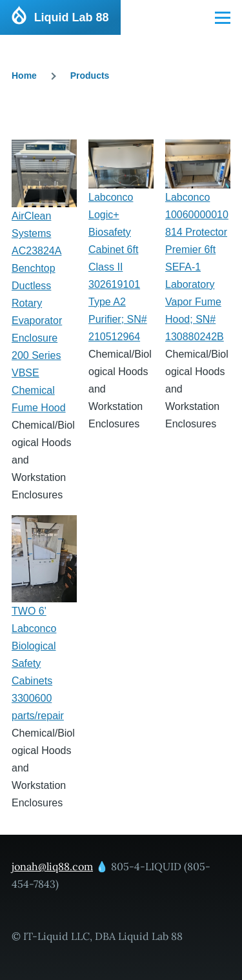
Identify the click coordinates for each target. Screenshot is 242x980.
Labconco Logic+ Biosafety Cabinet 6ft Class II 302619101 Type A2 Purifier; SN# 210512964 (118, 267)
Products (90, 76)
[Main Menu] (223, 17)
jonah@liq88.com (52, 866)
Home (24, 76)
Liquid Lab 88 (72, 17)
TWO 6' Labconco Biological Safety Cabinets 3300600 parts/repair (38, 663)
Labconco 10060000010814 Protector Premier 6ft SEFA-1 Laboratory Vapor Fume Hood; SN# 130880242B (197, 267)
